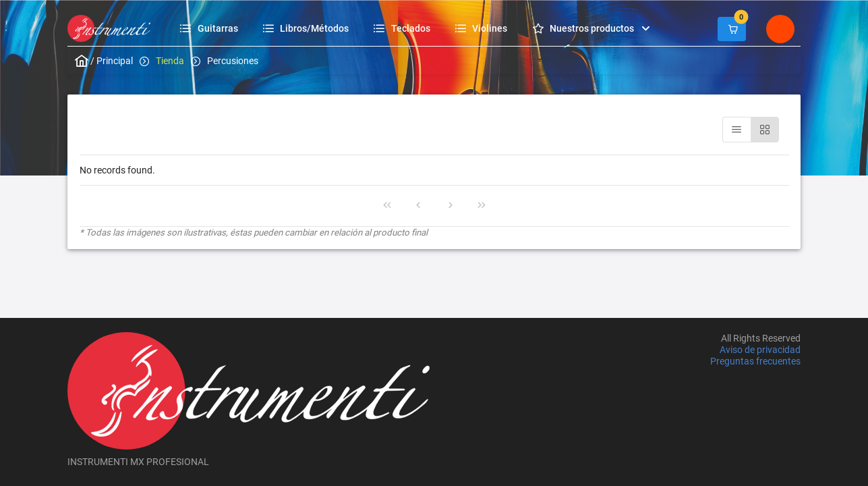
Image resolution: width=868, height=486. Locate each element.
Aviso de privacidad (760, 350)
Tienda (170, 61)
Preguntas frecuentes (755, 362)
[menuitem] (211, 28)
